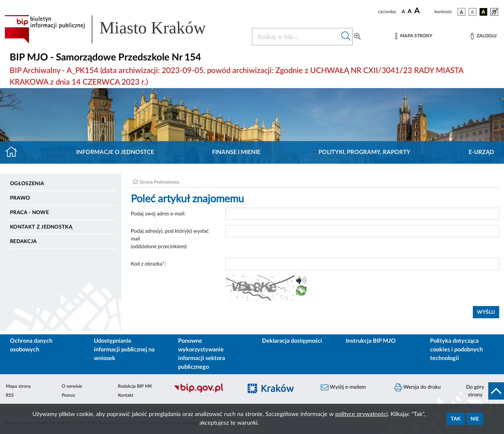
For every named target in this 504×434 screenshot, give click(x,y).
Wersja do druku (418, 387)
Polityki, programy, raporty (364, 152)
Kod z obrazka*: (148, 264)
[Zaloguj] (483, 36)
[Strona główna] (14, 152)
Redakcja (23, 241)
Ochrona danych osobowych (31, 345)
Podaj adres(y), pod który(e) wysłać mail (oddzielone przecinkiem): (170, 239)
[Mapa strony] (414, 36)
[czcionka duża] (423, 11)
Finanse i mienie (236, 152)
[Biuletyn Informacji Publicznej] (205, 392)
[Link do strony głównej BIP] (114, 29)
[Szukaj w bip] (346, 37)
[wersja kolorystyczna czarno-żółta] (483, 12)
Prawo (20, 198)
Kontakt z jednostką (41, 227)
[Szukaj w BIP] (296, 37)
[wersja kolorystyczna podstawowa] (462, 12)
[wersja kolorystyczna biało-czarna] (473, 12)
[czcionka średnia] (410, 12)
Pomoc (69, 395)
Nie (475, 419)
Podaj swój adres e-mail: (158, 214)
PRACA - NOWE (29, 212)
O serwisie (72, 386)
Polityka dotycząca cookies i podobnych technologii (456, 350)
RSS (10, 395)
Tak (456, 419)
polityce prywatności (361, 414)
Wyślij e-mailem (343, 387)
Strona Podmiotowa (159, 182)
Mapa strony (18, 386)
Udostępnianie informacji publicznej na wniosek (124, 350)
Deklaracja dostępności (292, 341)
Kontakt (126, 395)
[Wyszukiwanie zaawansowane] (357, 37)
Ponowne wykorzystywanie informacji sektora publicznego (202, 354)
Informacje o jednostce (115, 152)
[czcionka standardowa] (403, 12)
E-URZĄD (481, 152)
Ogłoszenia (27, 184)
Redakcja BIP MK (135, 386)
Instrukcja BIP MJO (371, 341)
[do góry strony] (483, 391)
